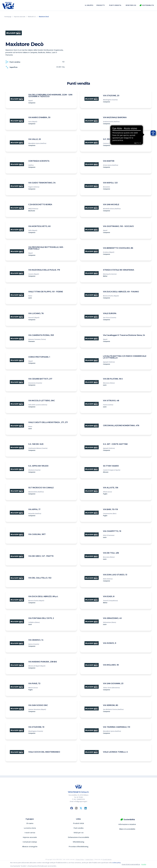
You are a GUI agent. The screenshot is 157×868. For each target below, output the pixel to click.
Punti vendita (115, 5)
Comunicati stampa (30, 842)
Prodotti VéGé (78, 823)
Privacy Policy (80, 859)
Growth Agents (107, 859)
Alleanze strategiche (30, 846)
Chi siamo (30, 823)
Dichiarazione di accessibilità (78, 837)
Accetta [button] (144, 864)
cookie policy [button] (116, 863)
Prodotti (101, 5)
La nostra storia (30, 828)
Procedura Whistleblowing (78, 846)
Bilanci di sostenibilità (127, 829)
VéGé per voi (131, 5)
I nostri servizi (30, 833)
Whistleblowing (78, 842)
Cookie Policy (89, 859)
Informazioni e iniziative (127, 824)
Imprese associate (30, 837)
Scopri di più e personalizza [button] (131, 864)
